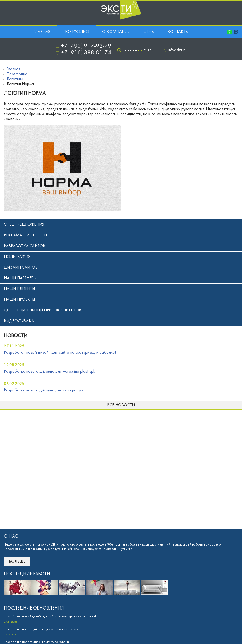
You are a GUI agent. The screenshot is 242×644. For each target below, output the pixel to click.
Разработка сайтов (25, 246)
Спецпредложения (24, 225)
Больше (17, 562)
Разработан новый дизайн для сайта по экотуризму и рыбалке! (60, 353)
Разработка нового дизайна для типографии (44, 390)
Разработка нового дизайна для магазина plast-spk (50, 372)
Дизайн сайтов (21, 268)
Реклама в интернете (26, 235)
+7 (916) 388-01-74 (86, 53)
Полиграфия (17, 257)
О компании (116, 32)
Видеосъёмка (19, 321)
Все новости (121, 405)
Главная (42, 32)
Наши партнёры (20, 278)
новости (16, 336)
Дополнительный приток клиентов (43, 310)
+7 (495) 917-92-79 (86, 46)
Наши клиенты (19, 289)
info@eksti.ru (177, 50)
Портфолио (76, 32)
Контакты (178, 32)
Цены (149, 32)
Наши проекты (19, 300)
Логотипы (15, 79)
